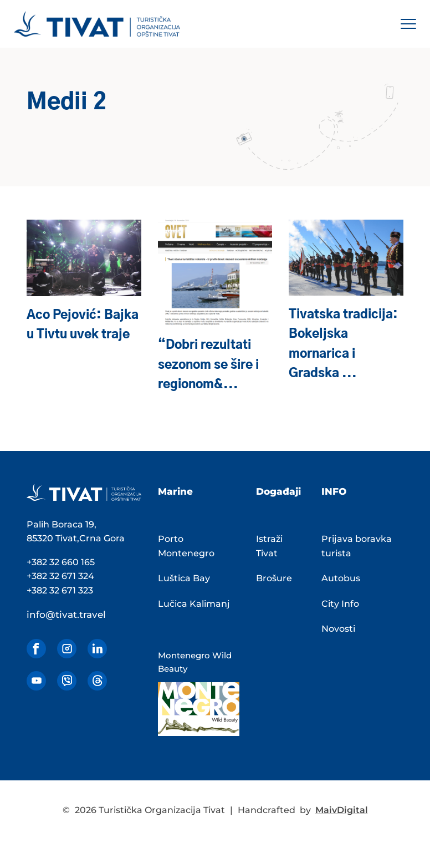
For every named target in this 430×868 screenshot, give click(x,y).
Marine (175, 491)
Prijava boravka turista (357, 546)
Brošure (274, 578)
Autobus (341, 578)
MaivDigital (342, 810)
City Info (340, 604)
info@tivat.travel (66, 615)
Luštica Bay (184, 578)
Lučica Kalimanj (194, 604)
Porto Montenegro (186, 546)
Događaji (278, 491)
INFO (334, 491)
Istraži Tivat (269, 546)
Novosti (338, 629)
